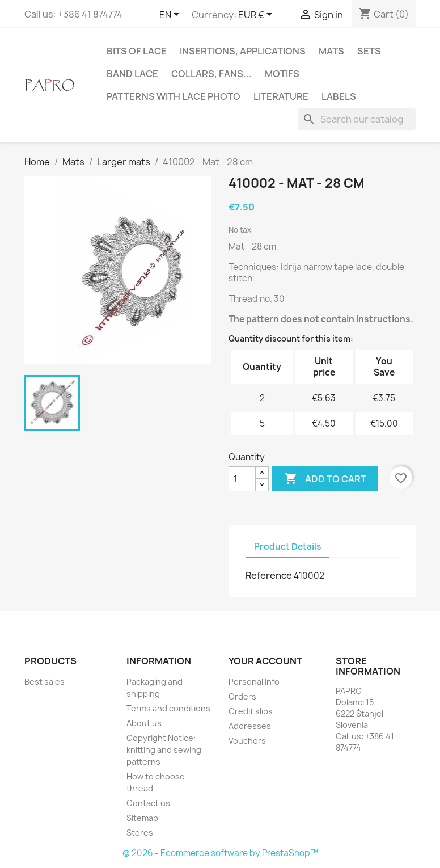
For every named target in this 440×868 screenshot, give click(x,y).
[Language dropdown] (171, 15)
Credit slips (251, 711)
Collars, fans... (211, 74)
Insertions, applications (243, 51)
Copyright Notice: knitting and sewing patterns (164, 750)
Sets (369, 51)
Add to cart (325, 479)
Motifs (282, 74)
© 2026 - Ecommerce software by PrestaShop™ (220, 853)
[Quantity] (242, 479)
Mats (331, 51)
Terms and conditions (168, 708)
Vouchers (247, 741)
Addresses (250, 726)
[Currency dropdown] (257, 15)
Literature (281, 96)
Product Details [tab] (287, 547)
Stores (140, 833)
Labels (339, 96)
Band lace (132, 74)
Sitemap (142, 818)
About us (144, 723)
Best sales (45, 682)
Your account (265, 661)
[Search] (357, 119)
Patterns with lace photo (174, 96)
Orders (242, 696)
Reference (269, 575)
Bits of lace (137, 51)
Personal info (254, 682)
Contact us (148, 803)
